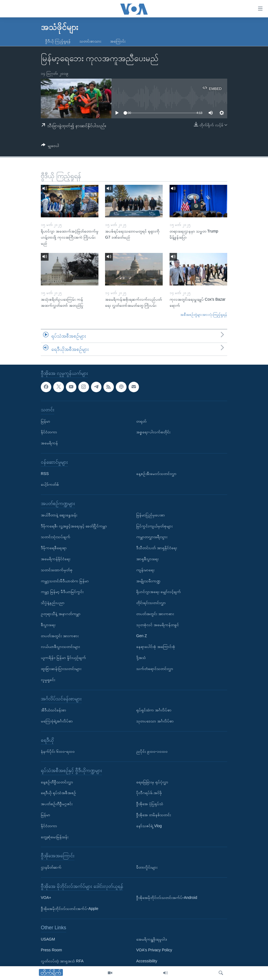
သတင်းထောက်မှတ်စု (57, 570)
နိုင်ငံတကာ (49, 432)
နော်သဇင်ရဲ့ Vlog (149, 826)
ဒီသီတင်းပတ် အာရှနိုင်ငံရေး (157, 548)
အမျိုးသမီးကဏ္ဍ (148, 581)
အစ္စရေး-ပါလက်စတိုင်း (153, 432)
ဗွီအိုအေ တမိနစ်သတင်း (154, 815)
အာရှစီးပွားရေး (147, 559)
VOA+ (46, 898)
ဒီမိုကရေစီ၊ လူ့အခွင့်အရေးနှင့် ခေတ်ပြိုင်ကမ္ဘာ (74, 526)
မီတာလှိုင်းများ (147, 867)
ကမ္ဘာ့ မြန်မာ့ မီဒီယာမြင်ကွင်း (62, 592)
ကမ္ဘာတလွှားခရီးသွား (152, 537)
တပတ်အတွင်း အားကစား (60, 636)
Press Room (51, 950)
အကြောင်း (118, 41)
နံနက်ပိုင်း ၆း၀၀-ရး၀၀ (58, 752)
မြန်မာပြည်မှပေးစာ (151, 515)
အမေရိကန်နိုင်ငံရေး (56, 559)
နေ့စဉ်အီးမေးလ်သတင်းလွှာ (156, 474)
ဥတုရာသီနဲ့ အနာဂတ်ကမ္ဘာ (61, 614)
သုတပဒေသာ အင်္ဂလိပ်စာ (155, 721)
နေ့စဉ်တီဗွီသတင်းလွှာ (57, 782)
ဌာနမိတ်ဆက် (51, 867)
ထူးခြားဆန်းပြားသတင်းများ (61, 669)
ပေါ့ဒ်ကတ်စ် (50, 485)
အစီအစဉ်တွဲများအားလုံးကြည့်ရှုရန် (204, 315)
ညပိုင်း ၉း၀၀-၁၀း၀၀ (152, 752)
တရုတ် (141, 421)
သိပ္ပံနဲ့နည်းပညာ (53, 603)
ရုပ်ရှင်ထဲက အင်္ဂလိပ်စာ (154, 710)
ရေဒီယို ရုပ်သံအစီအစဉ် (58, 793)
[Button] (50, 147)
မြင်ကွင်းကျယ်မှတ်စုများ (154, 526)
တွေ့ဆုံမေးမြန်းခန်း (55, 837)
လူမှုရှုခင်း (48, 680)
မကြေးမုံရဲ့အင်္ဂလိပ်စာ (57, 721)
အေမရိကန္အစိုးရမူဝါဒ (152, 939)
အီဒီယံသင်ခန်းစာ (53, 710)
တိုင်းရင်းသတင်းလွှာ (151, 603)
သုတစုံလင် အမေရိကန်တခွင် (158, 625)
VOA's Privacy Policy (154, 950)
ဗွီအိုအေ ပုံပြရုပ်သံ (150, 804)
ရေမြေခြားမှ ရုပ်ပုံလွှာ (152, 782)
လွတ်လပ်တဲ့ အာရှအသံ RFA (62, 961)
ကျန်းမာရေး (145, 570)
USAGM (48, 939)
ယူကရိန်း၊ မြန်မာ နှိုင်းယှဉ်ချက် (63, 658)
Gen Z (142, 636)
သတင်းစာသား (90, 41)
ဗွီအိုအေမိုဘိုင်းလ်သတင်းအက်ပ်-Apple (69, 909)
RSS (45, 474)
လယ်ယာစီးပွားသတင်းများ (60, 647)
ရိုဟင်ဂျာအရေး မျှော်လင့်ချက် (159, 592)
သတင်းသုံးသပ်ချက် (56, 537)
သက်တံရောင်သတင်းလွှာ (155, 669)
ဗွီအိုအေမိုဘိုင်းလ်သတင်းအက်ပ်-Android (167, 898)
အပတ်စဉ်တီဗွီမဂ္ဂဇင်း (57, 804)
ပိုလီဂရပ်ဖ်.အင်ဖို (149, 793)
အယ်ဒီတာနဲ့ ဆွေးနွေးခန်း (59, 515)
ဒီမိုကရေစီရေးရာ (54, 548)
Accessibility (147, 961)
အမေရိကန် (49, 443)
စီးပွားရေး (48, 625)
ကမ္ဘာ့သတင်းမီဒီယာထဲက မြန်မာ (65, 581)
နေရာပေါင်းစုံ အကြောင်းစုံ (156, 647)
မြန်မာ (45, 421)
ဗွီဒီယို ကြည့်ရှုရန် (58, 41)
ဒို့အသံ (141, 658)
